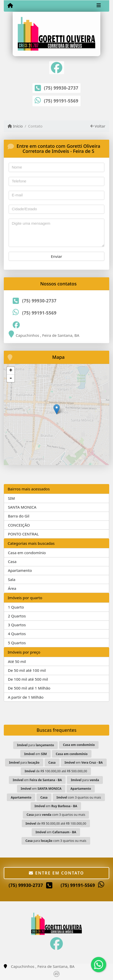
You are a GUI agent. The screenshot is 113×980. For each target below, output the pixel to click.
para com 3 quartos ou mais (56, 815)
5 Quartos (17, 643)
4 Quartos (17, 634)
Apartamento (20, 570)
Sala (12, 579)
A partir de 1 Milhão (26, 697)
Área (12, 588)
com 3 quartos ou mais (79, 797)
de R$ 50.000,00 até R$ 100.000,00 (56, 823)
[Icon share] (56, 67)
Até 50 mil (17, 661)
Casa (12, 561)
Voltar (98, 126)
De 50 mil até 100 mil (27, 670)
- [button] (11, 378)
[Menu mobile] (10, 6)
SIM (11, 498)
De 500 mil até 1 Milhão (29, 688)
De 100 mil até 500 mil (28, 679)
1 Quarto (16, 607)
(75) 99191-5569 (61, 101)
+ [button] (11, 371)
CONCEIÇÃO (19, 525)
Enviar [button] (56, 256)
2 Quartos (17, 616)
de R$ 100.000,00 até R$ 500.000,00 (56, 771)
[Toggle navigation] (99, 6)
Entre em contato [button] (56, 873)
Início (15, 126)
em (35, 754)
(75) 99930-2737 (61, 88)
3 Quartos (17, 625)
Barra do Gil (18, 516)
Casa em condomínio (27, 553)
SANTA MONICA (22, 507)
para (35, 745)
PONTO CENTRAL (23, 534)
